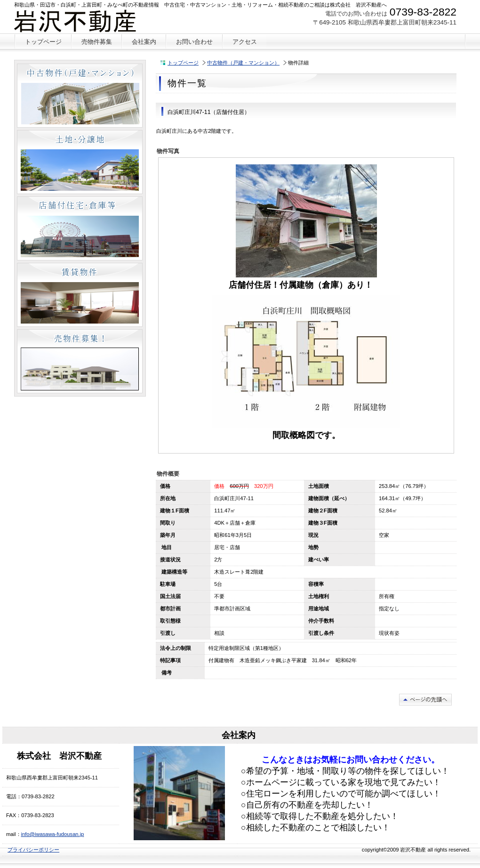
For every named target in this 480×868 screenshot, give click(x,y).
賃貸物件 (80, 295)
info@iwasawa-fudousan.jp (53, 834)
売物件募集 (80, 361)
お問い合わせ (194, 42)
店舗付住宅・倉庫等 (80, 228)
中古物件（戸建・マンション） (243, 63)
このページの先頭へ (425, 700)
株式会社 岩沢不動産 (84, 21)
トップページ (183, 63)
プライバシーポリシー (33, 850)
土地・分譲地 (80, 162)
